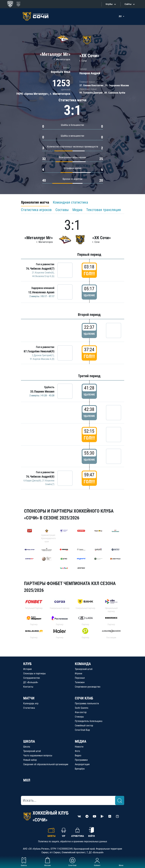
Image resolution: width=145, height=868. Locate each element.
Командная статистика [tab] (70, 202)
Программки (81, 760)
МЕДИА (81, 741)
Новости (79, 747)
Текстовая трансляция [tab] (104, 210)
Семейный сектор (84, 726)
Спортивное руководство (88, 687)
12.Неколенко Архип (41, 292)
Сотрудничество (32, 678)
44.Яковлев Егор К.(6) (43, 276)
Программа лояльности (87, 703)
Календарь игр (31, 703)
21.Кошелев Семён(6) (43, 273)
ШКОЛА (29, 741)
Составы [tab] (62, 210)
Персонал (80, 678)
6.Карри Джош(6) (32, 481)
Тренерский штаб (84, 669)
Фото (77, 751)
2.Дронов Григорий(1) (43, 355)
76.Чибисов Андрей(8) (40, 477)
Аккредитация (82, 764)
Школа (27, 747)
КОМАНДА (83, 664)
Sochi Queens (82, 708)
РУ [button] (121, 17)
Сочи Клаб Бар (82, 730)
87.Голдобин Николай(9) (39, 351)
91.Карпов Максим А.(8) (42, 359)
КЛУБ (27, 664)
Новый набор (30, 760)
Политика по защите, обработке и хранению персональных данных (73, 841)
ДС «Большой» (31, 682)
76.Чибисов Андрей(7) (40, 269)
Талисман (80, 682)
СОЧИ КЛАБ (84, 698)
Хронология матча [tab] (35, 202)
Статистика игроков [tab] (36, 210)
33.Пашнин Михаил (42, 391)
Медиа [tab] (77, 210)
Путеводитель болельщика (89, 721)
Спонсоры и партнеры (34, 673)
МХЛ (27, 780)
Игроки (78, 673)
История (27, 669)
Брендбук (80, 769)
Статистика (29, 708)
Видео (78, 755)
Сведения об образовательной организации (46, 764)
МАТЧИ (29, 698)
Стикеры (79, 717)
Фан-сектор (81, 712)
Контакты (28, 687)
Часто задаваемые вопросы (38, 755)
